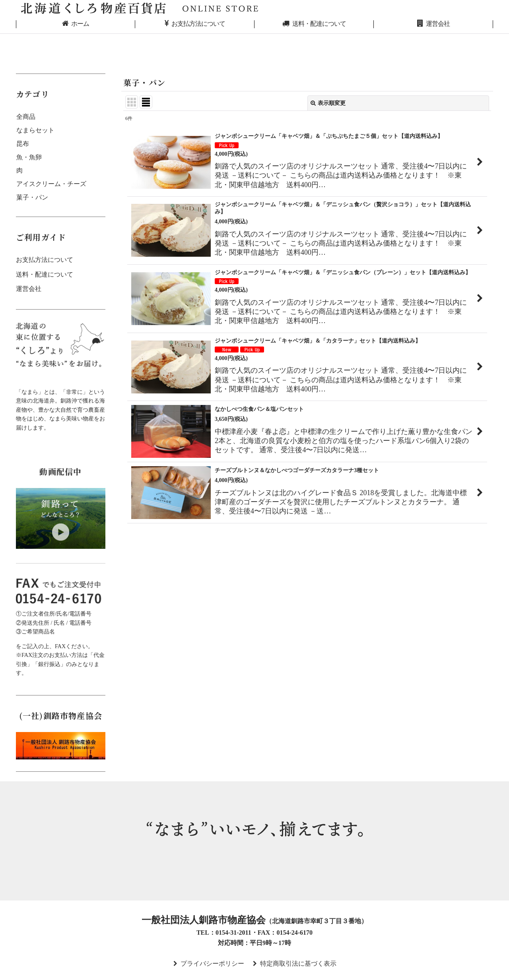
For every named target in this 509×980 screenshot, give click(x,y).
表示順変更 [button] (328, 103)
